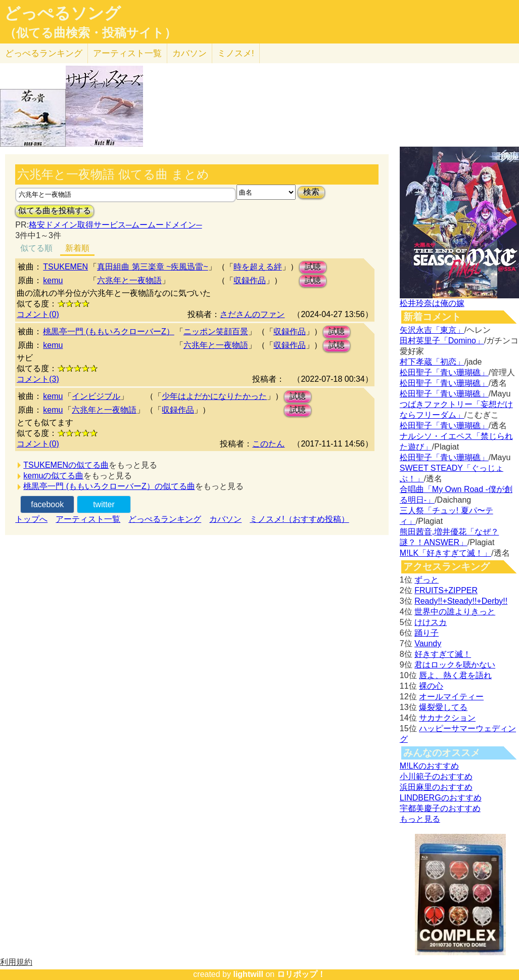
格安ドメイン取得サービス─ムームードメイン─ (115, 225)
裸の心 (431, 686)
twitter (104, 504)
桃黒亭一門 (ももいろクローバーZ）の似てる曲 (109, 486)
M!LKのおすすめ (429, 766)
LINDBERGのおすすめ (441, 798)
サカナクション (447, 718)
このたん (268, 444)
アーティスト (127, 53)
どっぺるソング (62, 13)
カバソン (190, 53)
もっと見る (420, 819)
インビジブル (96, 396)
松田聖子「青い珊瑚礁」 (444, 372)
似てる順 (36, 248)
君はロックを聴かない (455, 665)
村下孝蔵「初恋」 (432, 362)
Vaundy (428, 643)
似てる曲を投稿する (55, 211)
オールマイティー (451, 697)
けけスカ (431, 622)
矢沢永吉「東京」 (432, 330)
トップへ (31, 519)
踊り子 (427, 633)
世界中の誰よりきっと (455, 612)
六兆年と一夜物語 (129, 280)
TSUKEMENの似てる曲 (66, 465)
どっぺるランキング (165, 519)
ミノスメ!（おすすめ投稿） (299, 519)
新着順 (77, 248)
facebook (47, 504)
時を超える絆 (258, 267)
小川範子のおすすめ (436, 776)
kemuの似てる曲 (53, 476)
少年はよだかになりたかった (214, 396)
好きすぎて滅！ (443, 654)
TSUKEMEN (65, 267)
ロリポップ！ (301, 974)
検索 (311, 192)
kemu (53, 280)
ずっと (427, 580)
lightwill (248, 974)
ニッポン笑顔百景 (216, 331)
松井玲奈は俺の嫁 (432, 303)
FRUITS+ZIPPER (446, 590)
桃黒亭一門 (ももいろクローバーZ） (109, 331)
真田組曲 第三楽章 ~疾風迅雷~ (153, 267)
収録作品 (250, 280)
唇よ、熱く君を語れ (455, 675)
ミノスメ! (236, 53)
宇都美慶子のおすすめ (440, 808)
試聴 (313, 267)
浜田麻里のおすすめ (436, 787)
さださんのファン (252, 314)
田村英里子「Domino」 (442, 341)
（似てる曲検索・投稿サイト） (90, 33)
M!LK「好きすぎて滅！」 (445, 553)
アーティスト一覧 (88, 519)
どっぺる (44, 53)
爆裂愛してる (443, 707)
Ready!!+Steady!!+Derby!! (461, 601)
